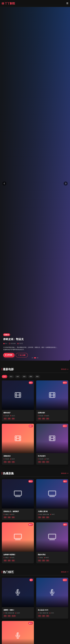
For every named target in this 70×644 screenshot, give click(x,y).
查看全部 (65, 369)
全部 (5, 377)
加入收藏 (22, 355)
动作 (18, 377)
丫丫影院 (8, 3)
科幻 (11, 377)
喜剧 (24, 377)
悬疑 (37, 377)
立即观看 (9, 355)
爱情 (31, 377)
